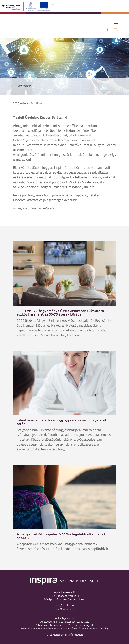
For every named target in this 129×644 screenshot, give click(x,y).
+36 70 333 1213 (64, 609)
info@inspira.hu (65, 605)
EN (116, 30)
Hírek (39, 103)
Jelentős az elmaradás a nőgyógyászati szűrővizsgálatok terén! (62, 422)
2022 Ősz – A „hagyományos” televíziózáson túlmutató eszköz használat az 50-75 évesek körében (60, 312)
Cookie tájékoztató (64, 618)
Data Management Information (65, 634)
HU (109, 30)
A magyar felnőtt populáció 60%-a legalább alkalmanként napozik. (63, 536)
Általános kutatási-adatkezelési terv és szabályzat (64, 625)
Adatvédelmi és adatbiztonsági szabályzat (65, 621)
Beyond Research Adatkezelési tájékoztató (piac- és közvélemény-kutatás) (64, 628)
